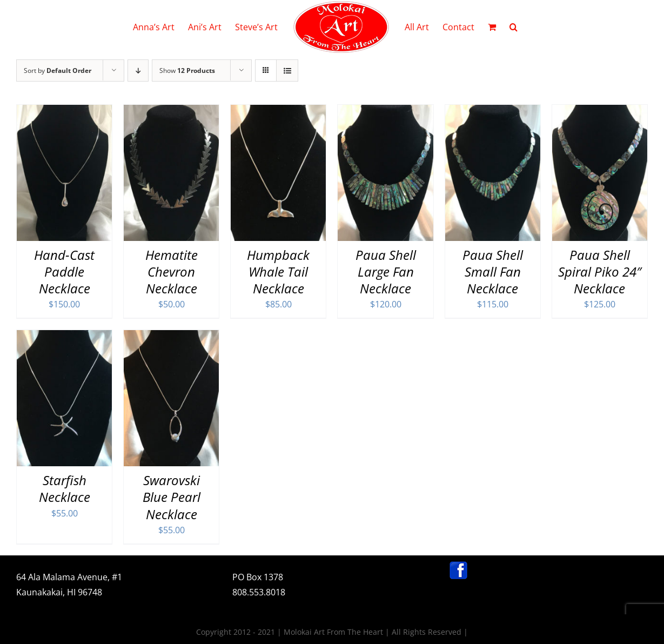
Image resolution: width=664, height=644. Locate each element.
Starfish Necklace (65, 488)
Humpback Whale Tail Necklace (278, 271)
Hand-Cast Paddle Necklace (64, 271)
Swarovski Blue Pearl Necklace (172, 497)
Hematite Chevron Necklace (172, 271)
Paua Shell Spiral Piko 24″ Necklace (600, 271)
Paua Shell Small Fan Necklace (493, 271)
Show (187, 71)
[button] (514, 27)
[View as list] (287, 71)
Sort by (58, 71)
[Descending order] (138, 71)
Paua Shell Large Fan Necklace (386, 271)
